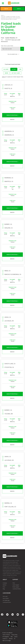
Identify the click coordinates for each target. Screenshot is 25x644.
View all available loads (12, 54)
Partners (5, 585)
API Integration (6, 637)
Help (12, 637)
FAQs (14, 583)
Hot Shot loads (16, 73)
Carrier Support (16, 585)
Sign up (4, 77)
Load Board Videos (17, 589)
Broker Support (16, 587)
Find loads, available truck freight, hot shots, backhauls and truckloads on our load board (11, 17)
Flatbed (14, 69)
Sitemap (11, 639)
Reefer (6, 73)
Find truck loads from (7, 46)
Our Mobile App (6, 600)
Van (20, 69)
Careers (16, 637)
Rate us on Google (7, 641)
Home (2, 15)
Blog (4, 589)
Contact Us (5, 639)
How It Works (6, 598)
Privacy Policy (14, 635)
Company (5, 583)
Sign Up (6, 9)
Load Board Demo (7, 602)
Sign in (19, 9)
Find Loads (5, 596)
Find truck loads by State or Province (9, 19)
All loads (6, 69)
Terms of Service (6, 635)
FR (15, 639)
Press (4, 587)
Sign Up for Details (12, 115)
